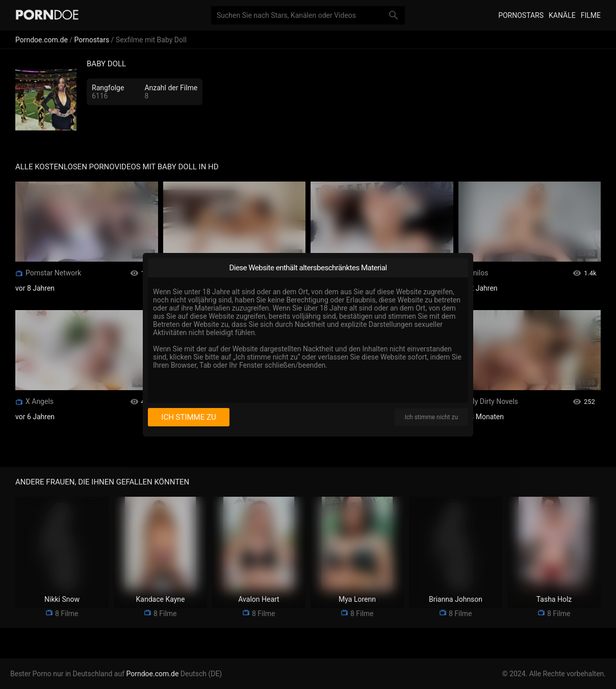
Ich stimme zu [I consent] (188, 417)
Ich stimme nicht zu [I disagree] (431, 417)
